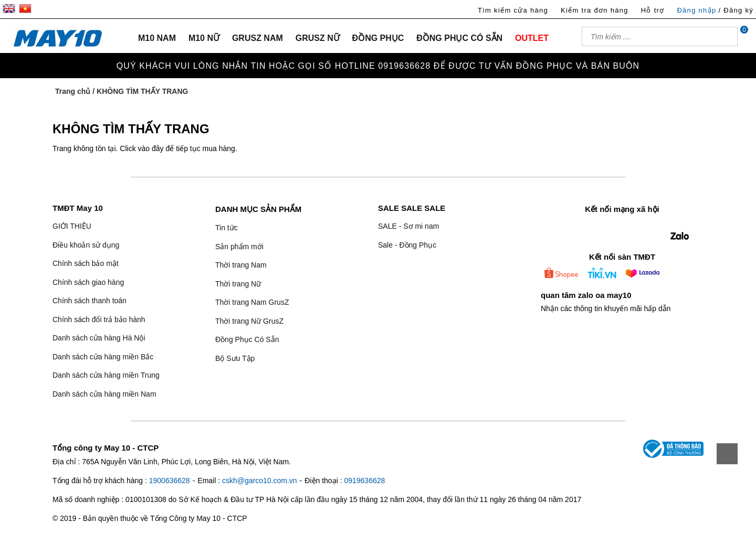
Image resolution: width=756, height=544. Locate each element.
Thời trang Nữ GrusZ (249, 321)
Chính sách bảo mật (86, 263)
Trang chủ (73, 91)
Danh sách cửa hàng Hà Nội (99, 338)
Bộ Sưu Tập (235, 358)
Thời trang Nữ (238, 284)
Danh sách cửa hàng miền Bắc (103, 357)
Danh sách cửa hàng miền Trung (106, 375)
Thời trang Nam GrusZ (252, 302)
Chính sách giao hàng (88, 282)
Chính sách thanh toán (90, 301)
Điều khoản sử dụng (86, 245)
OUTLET (532, 38)
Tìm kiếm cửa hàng (513, 10)
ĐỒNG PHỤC (378, 38)
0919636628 (364, 481)
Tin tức (227, 228)
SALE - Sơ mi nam (408, 226)
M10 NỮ (204, 38)
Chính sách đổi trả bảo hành (99, 319)
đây (158, 148)
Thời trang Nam (241, 265)
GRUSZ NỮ (318, 38)
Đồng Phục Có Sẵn (247, 339)
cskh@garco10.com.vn (260, 481)
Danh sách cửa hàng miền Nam (104, 394)
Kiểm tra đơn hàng (595, 10)
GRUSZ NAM (258, 38)
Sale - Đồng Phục (407, 245)
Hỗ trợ (653, 10)
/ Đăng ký (736, 10)
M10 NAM (157, 38)
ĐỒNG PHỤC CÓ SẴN (459, 38)
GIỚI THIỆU (72, 226)
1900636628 (170, 481)
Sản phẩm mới (239, 247)
